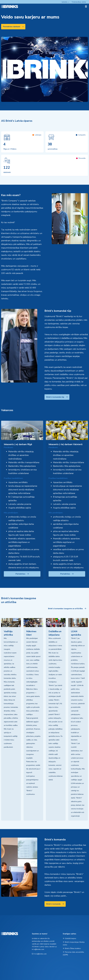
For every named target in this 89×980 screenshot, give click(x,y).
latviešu (65, 2)
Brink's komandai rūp (57, 397)
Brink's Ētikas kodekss (72, 948)
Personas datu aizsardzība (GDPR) (73, 953)
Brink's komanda (55, 904)
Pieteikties (22, 574)
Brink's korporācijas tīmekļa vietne (74, 943)
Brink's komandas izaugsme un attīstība (67, 609)
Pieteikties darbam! (13, 27)
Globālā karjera (69, 938)
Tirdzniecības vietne (79, 2)
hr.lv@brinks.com (39, 954)
